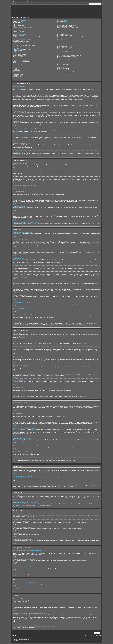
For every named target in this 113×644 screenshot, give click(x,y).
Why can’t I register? (17, 24)
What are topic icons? (17, 78)
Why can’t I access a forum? (19, 57)
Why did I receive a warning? (19, 59)
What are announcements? (18, 74)
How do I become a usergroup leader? (65, 26)
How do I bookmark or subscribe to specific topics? (67, 57)
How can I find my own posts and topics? (65, 51)
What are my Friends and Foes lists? (64, 41)
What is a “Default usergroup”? (63, 29)
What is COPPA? (16, 23)
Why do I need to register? (18, 22)
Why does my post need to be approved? (21, 63)
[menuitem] (21, 1)
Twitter (61, 8)
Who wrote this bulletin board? (63, 69)
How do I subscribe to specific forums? (65, 58)
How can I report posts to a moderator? (21, 60)
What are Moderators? (62, 23)
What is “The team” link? (62, 30)
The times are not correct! (18, 38)
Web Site (49, 8)
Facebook (54, 8)
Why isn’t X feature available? (63, 70)
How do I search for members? (63, 50)
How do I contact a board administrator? (65, 72)
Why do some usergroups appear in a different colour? (68, 28)
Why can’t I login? (17, 26)
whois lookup (16, 616)
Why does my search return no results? (65, 48)
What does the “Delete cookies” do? (20, 31)
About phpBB (18, 601)
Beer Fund (68, 8)
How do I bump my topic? (18, 64)
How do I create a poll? (18, 53)
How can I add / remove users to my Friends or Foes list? (68, 42)
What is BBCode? (17, 68)
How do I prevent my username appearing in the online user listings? (26, 37)
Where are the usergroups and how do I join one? (67, 25)
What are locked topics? (18, 77)
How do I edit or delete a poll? (19, 55)
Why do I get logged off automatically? (21, 30)
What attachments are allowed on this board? (66, 63)
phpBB (59, 194)
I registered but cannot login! (19, 25)
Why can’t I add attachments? (19, 58)
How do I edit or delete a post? (19, 51)
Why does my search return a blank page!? (66, 49)
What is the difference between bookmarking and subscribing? (69, 55)
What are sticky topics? (18, 75)
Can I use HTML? (17, 69)
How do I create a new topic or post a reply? (22, 49)
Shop (64, 8)
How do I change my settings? (19, 36)
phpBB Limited (48, 600)
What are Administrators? (62, 22)
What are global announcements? (20, 73)
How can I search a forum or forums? (65, 46)
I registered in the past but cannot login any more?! (23, 28)
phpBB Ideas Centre (70, 607)
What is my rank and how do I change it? (21, 44)
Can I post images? (17, 72)
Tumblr (58, 8)
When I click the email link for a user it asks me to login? (24, 45)
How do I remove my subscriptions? (64, 59)
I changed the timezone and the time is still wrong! (23, 39)
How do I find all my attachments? (64, 64)
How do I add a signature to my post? (20, 52)
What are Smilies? (17, 71)
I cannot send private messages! (64, 34)
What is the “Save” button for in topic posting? (22, 62)
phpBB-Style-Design (26, 639)
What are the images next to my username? (22, 42)
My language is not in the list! (19, 40)
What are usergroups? (62, 24)
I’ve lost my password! (17, 29)
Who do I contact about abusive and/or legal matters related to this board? (72, 71)
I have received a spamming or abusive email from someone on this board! (72, 37)
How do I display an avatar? (18, 43)
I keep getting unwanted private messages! (66, 36)
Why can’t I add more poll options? (20, 54)
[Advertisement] (56, 12)
